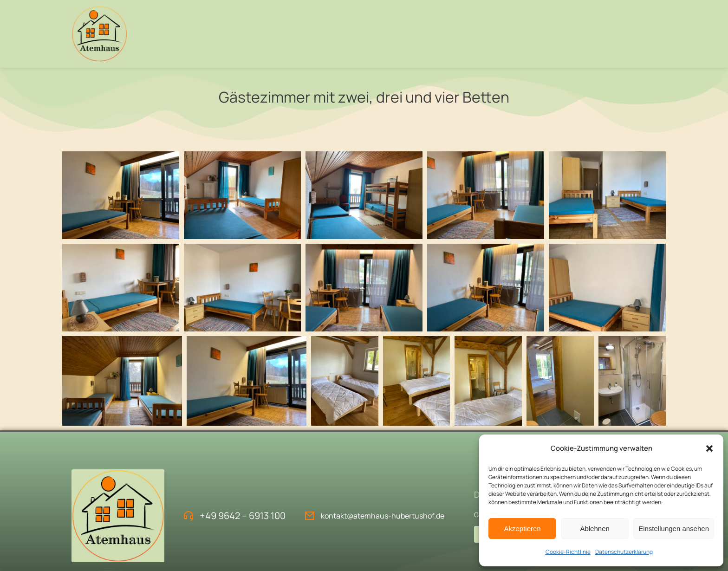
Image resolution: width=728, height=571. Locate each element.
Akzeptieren (522, 529)
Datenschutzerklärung (624, 552)
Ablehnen (595, 529)
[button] (709, 448)
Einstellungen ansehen (674, 529)
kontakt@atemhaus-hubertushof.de (383, 516)
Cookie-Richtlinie (568, 552)
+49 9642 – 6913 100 (243, 516)
